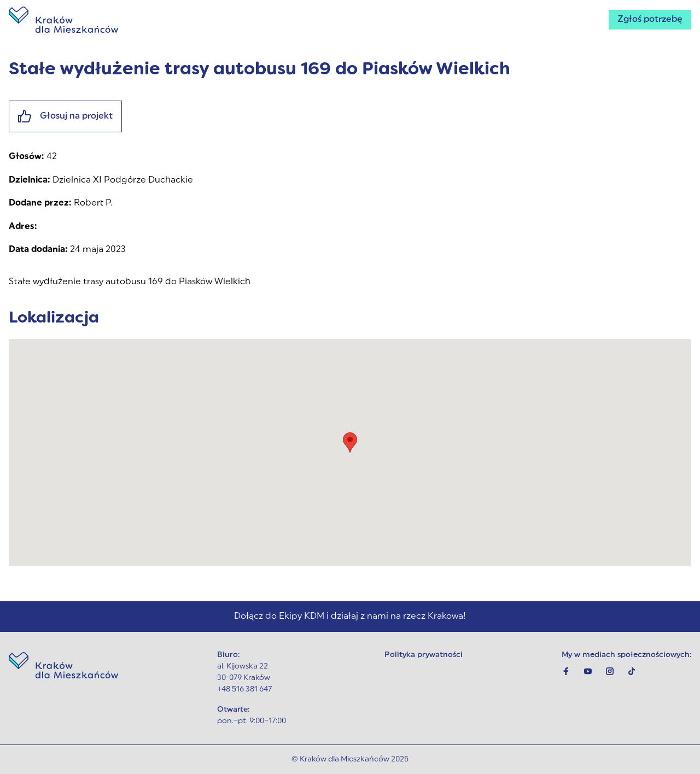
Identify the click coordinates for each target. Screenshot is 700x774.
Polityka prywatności (424, 655)
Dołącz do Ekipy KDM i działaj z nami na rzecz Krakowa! (350, 617)
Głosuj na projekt (65, 116)
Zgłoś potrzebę (650, 20)
